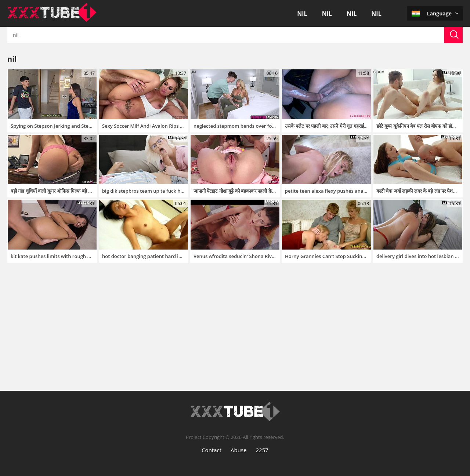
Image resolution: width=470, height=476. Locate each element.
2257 (262, 450)
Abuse (238, 450)
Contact (211, 450)
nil (302, 14)
